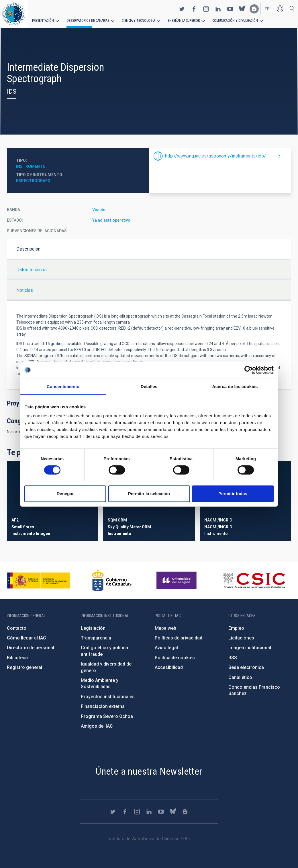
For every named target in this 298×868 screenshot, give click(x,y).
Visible (99, 210)
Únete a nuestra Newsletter (149, 771)
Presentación (43, 21)
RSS (233, 658)
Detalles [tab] (149, 386)
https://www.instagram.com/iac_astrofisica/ (206, 9)
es (267, 9)
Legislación (93, 628)
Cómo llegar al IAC (27, 638)
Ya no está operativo (111, 220)
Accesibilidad (169, 667)
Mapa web (165, 628)
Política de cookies (175, 658)
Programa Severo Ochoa (107, 716)
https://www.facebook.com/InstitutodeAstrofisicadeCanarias (194, 9)
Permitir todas (233, 494)
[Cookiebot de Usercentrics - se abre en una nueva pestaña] (249, 370)
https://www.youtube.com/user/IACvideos (230, 9)
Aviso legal (166, 648)
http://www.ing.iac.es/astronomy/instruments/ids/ (215, 156)
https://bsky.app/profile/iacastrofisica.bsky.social (242, 9)
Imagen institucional (250, 648)
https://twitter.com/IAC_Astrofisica (182, 9)
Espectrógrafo (33, 181)
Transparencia (96, 638)
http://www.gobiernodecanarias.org (112, 580)
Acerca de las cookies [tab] (235, 386)
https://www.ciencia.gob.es (39, 580)
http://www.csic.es (254, 580)
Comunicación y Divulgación (235, 21)
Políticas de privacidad (179, 638)
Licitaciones (241, 638)
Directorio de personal (31, 648)
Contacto (17, 628)
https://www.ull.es (177, 580)
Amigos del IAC (97, 726)
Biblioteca (17, 658)
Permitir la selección (149, 494)
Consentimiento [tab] (63, 386)
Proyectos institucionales (108, 697)
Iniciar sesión (280, 9)
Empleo (236, 628)
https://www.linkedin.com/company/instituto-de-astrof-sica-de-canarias (218, 9)
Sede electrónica (246, 667)
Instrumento (31, 166)
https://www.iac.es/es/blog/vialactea (254, 9)
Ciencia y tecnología (138, 21)
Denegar (65, 494)
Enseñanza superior (184, 21)
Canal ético (240, 677)
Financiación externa (103, 706)
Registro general (24, 667)
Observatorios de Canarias (88, 21)
